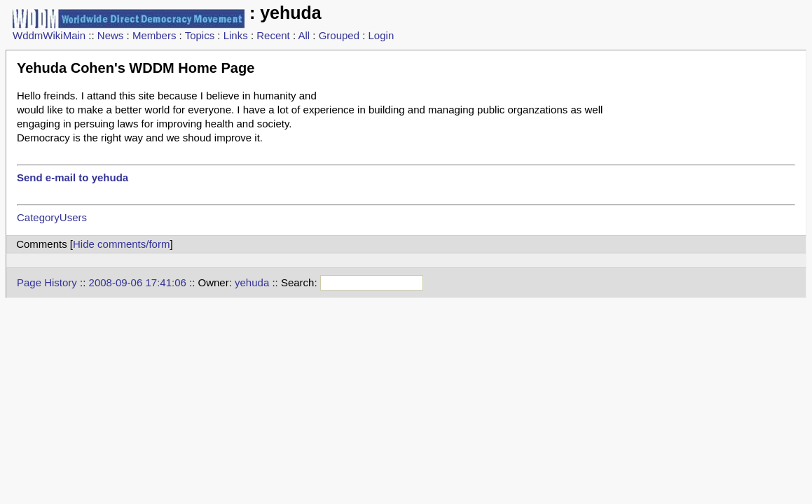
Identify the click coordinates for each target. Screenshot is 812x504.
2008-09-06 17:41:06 (138, 282)
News (111, 35)
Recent (273, 35)
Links (236, 35)
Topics (200, 35)
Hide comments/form (121, 244)
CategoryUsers (52, 217)
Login (381, 35)
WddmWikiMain (49, 35)
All (304, 35)
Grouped (339, 35)
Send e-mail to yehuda (73, 177)
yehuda (252, 282)
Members (154, 35)
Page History (47, 282)
